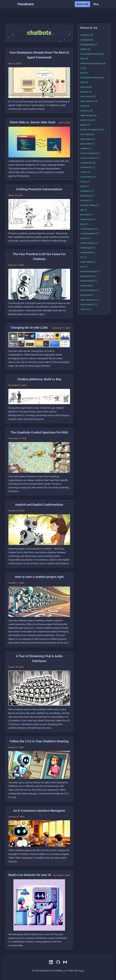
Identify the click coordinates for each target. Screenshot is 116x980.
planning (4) (86, 87)
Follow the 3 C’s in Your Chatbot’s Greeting (39, 741)
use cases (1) (87, 295)
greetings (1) (87, 215)
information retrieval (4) (92, 77)
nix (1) (83, 257)
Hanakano (26, 4)
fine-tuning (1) (87, 196)
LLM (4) (84, 82)
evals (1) (85, 186)
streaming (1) (87, 285)
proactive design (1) (90, 271)
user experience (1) (90, 300)
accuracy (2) (86, 111)
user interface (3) (89, 101)
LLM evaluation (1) (89, 229)
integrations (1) (88, 219)
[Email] (65, 965)
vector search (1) (89, 304)
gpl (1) (84, 210)
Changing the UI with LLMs (29, 328)
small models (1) (89, 281)
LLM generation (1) (90, 233)
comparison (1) (88, 163)
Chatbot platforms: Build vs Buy (39, 379)
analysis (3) (86, 92)
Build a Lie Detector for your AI (30, 875)
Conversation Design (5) (92, 54)
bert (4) (84, 73)
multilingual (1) (88, 248)
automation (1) (88, 139)
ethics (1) (85, 182)
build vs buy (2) (88, 120)
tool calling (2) (87, 134)
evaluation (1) (87, 191)
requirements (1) (89, 276)
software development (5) (93, 63)
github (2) (85, 125)
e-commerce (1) (88, 177)
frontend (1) (86, 200)
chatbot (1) (86, 148)
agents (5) (85, 49)
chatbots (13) (87, 35)
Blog (96, 4)
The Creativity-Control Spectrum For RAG (39, 432)
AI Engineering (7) (89, 44)
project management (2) (92, 130)
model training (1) (89, 243)
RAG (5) (84, 59)
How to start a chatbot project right (39, 577)
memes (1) (86, 238)
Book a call (83, 4)
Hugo (81, 971)
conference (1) (88, 167)
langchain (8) (87, 40)
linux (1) (84, 224)
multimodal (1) (88, 252)
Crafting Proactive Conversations (39, 189)
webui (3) (85, 106)
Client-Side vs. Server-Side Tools (32, 122)
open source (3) (88, 96)
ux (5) (83, 68)
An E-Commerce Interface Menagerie (39, 811)
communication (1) (90, 158)
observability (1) (88, 262)
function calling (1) (90, 205)
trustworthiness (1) (90, 290)
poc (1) (84, 267)
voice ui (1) (86, 309)
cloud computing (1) (90, 153)
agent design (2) (88, 115)
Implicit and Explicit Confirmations (39, 505)
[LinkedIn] (51, 965)
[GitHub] (58, 965)
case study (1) (87, 144)
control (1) (85, 172)
